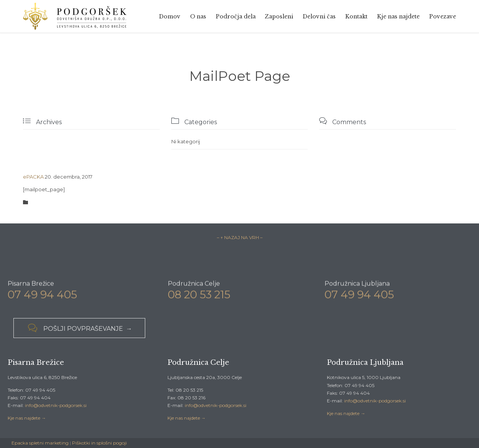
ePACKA (33, 177)
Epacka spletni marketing (40, 443)
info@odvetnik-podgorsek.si (56, 405)
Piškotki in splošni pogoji (99, 443)
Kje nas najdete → (27, 418)
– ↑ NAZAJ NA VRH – (240, 237)
